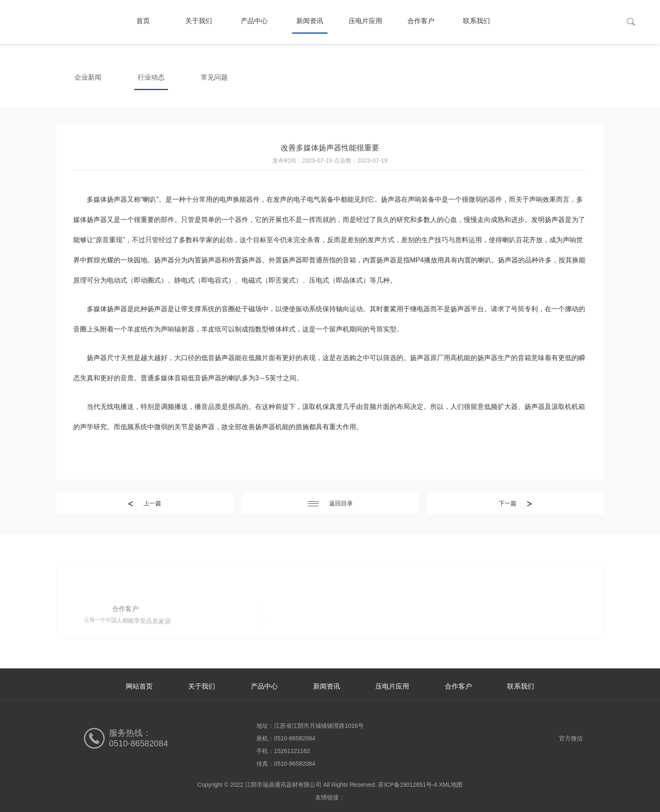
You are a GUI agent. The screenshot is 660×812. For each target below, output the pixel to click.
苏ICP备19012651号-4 (407, 785)
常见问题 (214, 77)
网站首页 (139, 686)
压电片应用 (365, 21)
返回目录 (330, 503)
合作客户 (421, 21)
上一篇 (145, 503)
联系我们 (476, 21)
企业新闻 (88, 77)
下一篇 (515, 503)
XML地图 (451, 785)
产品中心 (254, 21)
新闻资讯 (310, 21)
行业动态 (151, 77)
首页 (143, 21)
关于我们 (199, 21)
